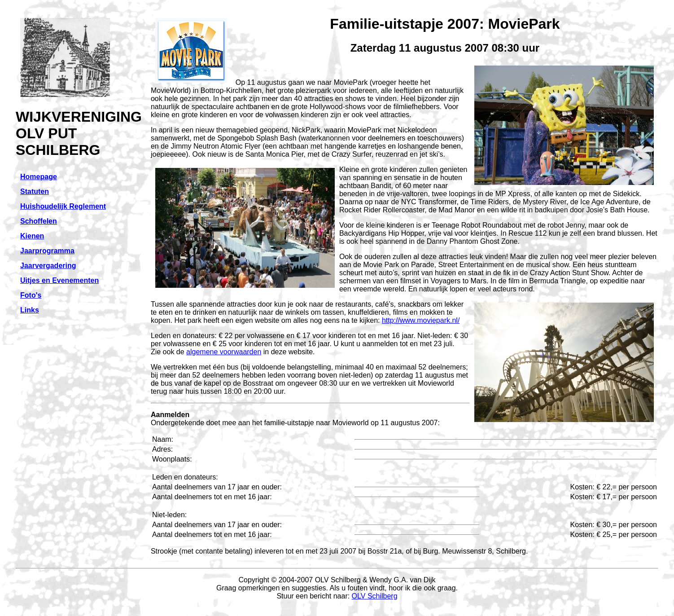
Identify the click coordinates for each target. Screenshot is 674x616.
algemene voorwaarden (224, 352)
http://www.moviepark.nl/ (421, 320)
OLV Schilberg (375, 596)
